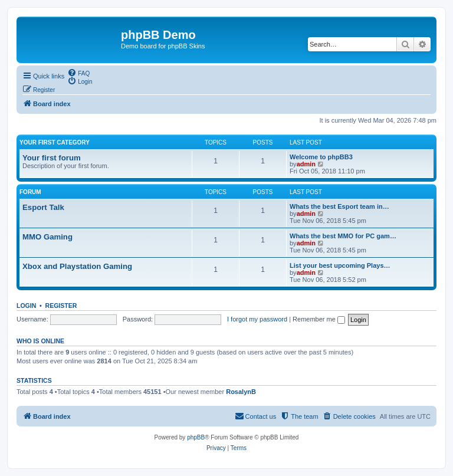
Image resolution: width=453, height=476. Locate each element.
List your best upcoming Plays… (340, 265)
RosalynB (241, 392)
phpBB (196, 437)
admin (306, 164)
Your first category (55, 142)
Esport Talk (43, 207)
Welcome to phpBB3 (321, 157)
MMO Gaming (47, 237)
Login (26, 306)
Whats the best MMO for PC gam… (343, 236)
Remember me (319, 319)
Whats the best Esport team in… (339, 206)
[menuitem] (78, 73)
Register (61, 306)
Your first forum (52, 158)
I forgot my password (257, 319)
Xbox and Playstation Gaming (77, 266)
